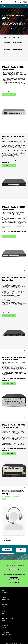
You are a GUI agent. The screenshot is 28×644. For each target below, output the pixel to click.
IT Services (4, 597)
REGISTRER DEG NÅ (14, 579)
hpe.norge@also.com (8, 541)
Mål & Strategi (4, 616)
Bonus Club (4, 628)
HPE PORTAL (3, 6)
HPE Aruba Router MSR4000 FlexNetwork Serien (13, 52)
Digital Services (5, 593)
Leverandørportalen (6, 639)
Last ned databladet (9, 95)
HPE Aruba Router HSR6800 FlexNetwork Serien (13, 54)
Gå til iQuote (21, 550)
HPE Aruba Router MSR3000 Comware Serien (13, 49)
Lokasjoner (4, 614)
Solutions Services (5, 602)
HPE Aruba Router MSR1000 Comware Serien (13, 40)
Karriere (3, 611)
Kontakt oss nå (14, 569)
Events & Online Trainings (7, 635)
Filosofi (3, 609)
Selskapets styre (5, 623)
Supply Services (5, 604)
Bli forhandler (4, 630)
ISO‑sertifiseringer (5, 632)
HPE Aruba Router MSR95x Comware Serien (12, 38)
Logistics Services (5, 600)
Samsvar (3, 621)
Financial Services (5, 595)
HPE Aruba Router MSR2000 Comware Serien (13, 42)
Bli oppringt (7, 550)
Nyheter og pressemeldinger (7, 618)
